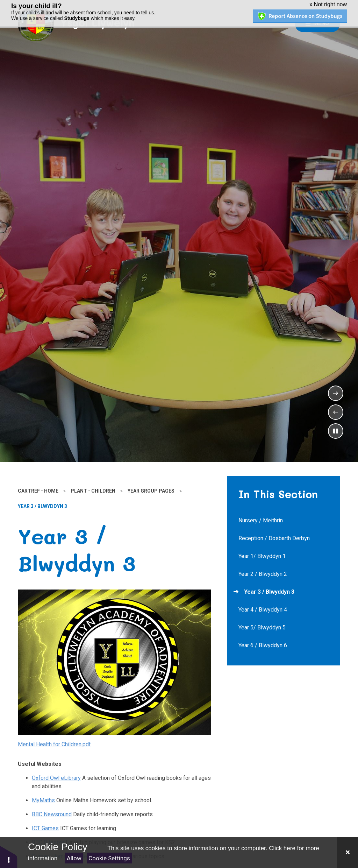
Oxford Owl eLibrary (56, 776)
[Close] (348, 852)
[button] (9, 857)
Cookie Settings (109, 858)
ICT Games (45, 827)
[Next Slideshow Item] (336, 392)
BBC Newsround (52, 813)
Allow (74, 858)
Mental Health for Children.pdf (54, 743)
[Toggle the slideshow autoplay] (336, 430)
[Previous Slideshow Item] (336, 411)
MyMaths (43, 799)
